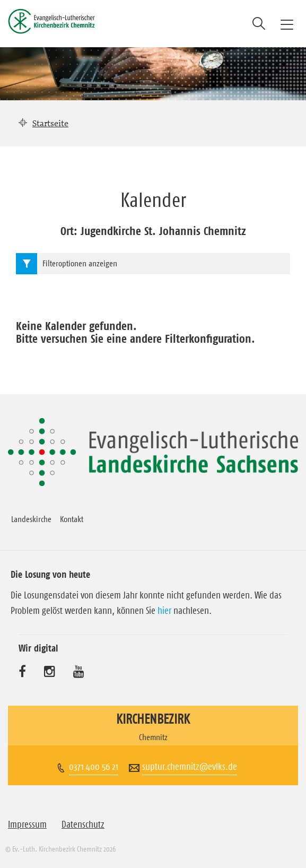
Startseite (50, 123)
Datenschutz (83, 824)
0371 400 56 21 (94, 767)
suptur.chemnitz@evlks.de (190, 767)
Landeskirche (31, 519)
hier (164, 611)
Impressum (27, 824)
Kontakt (72, 519)
